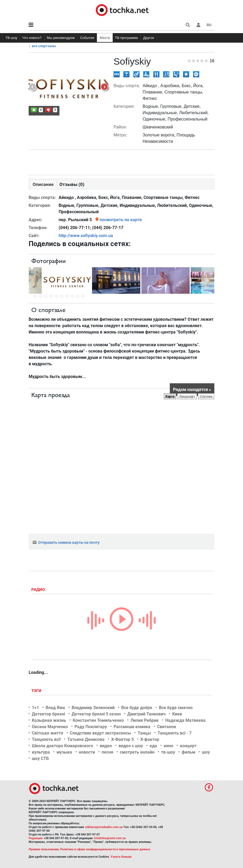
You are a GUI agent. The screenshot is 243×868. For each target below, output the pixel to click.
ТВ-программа (126, 38)
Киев (177, 714)
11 (83, 296)
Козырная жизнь (49, 720)
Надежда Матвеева (185, 720)
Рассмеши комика (132, 727)
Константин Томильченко (98, 720)
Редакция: (36, 838)
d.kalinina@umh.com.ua (110, 838)
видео (106, 746)
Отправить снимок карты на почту (66, 542)
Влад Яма (55, 708)
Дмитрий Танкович (146, 714)
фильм (188, 752)
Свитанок (167, 727)
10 (78, 296)
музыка (64, 752)
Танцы (144, 733)
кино (168, 746)
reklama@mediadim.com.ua (104, 827)
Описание (43, 184)
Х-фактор (150, 739)
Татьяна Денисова (86, 739)
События (87, 38)
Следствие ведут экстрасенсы (100, 733)
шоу (206, 752)
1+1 (35, 708)
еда (153, 746)
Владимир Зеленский (93, 708)
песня (107, 752)
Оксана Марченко (50, 727)
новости (87, 752)
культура (41, 752)
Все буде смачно (176, 708)
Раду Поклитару (91, 727)
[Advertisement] (121, 161)
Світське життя (47, 733)
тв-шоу (168, 752)
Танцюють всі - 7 (175, 733)
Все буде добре (137, 708)
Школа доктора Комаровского (62, 746)
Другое (149, 38)
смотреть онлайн (137, 752)
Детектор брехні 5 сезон (96, 714)
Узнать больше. (121, 857)
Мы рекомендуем (61, 38)
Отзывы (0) (72, 184)
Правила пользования (44, 849)
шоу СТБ (40, 758)
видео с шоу (131, 746)
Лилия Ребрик (145, 720)
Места (105, 38)
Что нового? (32, 38)
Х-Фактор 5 (122, 739)
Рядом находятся (190, 390)
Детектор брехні (48, 714)
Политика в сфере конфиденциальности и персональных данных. (106, 849)
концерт (188, 746)
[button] (198, 25)
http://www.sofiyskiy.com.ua (86, 236)
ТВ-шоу (11, 38)
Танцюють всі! (46, 739)
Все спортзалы (44, 46)
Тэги (37, 691)
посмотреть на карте (121, 220)
